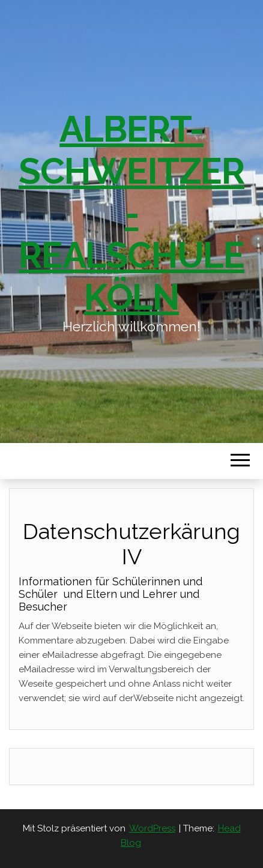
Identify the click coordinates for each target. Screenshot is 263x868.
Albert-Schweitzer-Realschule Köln (131, 213)
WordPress (152, 828)
